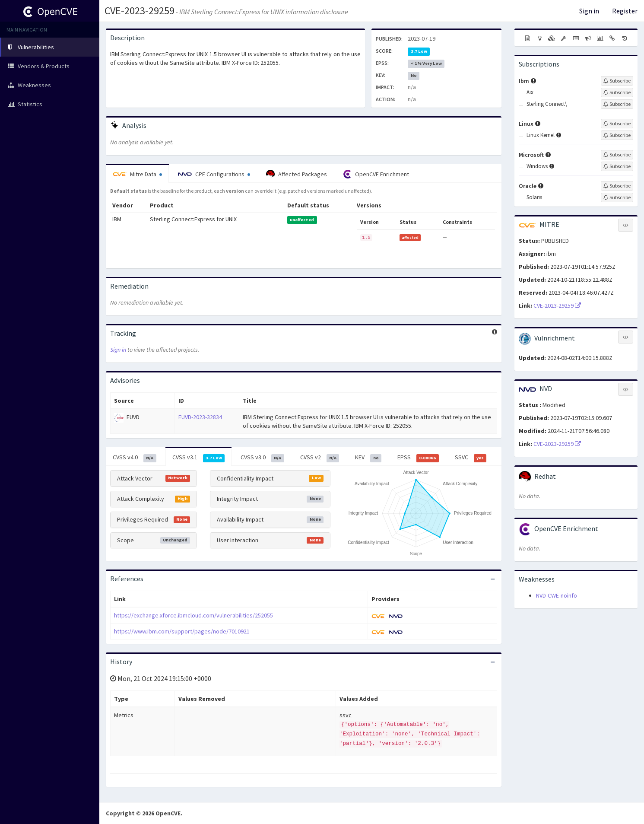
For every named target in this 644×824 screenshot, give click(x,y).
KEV (368, 458)
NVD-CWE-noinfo (557, 595)
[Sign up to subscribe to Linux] (617, 124)
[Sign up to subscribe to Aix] (617, 92)
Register (625, 11)
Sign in (589, 11)
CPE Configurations (214, 174)
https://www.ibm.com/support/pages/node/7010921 (182, 631)
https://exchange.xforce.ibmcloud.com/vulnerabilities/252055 (194, 615)
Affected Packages (297, 174)
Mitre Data (137, 174)
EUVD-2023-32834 (200, 417)
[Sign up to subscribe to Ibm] (617, 81)
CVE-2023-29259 (140, 11)
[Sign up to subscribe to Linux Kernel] (617, 135)
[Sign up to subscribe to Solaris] (617, 197)
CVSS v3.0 (262, 458)
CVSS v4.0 (135, 458)
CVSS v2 (320, 458)
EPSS (418, 458)
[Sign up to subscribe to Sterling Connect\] (617, 104)
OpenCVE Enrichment (376, 174)
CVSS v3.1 (199, 458)
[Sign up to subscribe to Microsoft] (617, 155)
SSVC (471, 458)
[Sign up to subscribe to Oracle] (617, 186)
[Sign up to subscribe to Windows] (617, 166)
